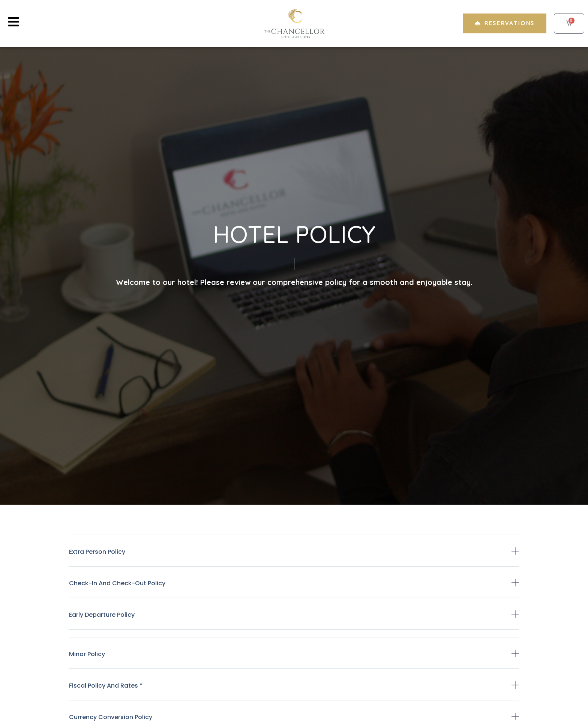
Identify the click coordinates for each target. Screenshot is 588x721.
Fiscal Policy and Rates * (106, 686)
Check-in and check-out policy (117, 583)
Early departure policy (102, 615)
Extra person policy (97, 552)
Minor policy (87, 654)
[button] (294, 557)
